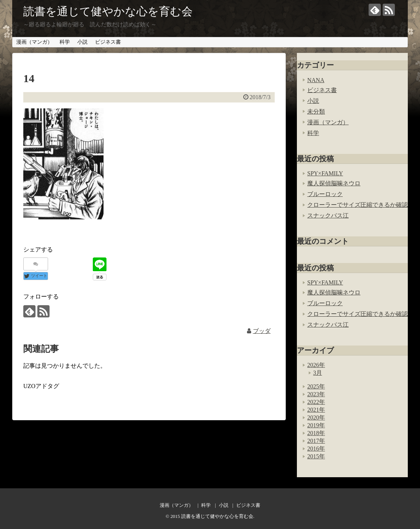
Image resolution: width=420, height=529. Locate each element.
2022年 (316, 402)
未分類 (316, 112)
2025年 (316, 386)
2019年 (316, 425)
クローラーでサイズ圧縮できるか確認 (358, 205)
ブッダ (262, 331)
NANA (316, 80)
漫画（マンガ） (34, 42)
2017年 (316, 441)
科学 (65, 42)
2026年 (316, 365)
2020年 (316, 417)
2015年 (316, 456)
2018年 (316, 433)
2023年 (316, 394)
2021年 (316, 410)
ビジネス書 (108, 42)
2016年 (316, 449)
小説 (82, 42)
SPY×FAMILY (325, 173)
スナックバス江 (328, 215)
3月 (318, 373)
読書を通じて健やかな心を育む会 (108, 11)
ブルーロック (325, 194)
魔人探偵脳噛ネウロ (334, 183)
